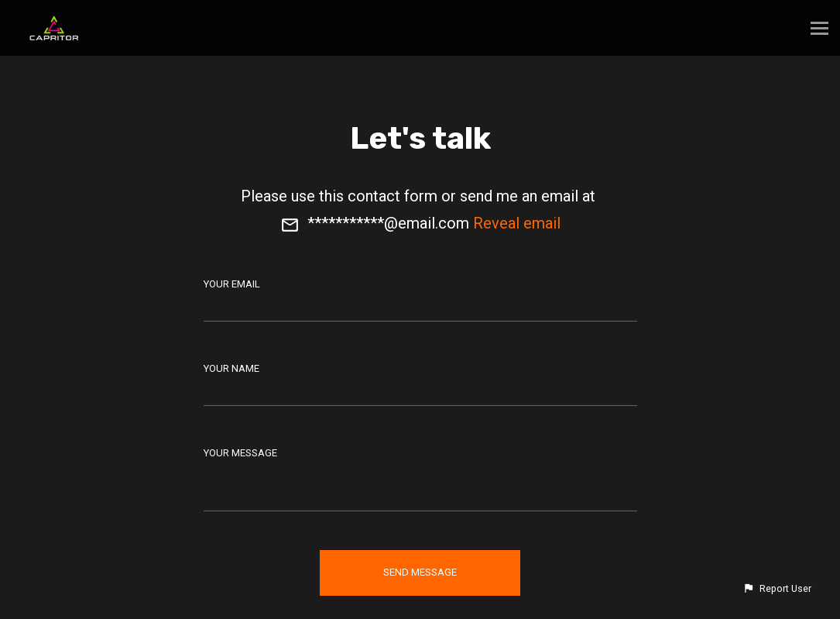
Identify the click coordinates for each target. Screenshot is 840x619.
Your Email (232, 284)
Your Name (231, 368)
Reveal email (517, 223)
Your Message (240, 453)
